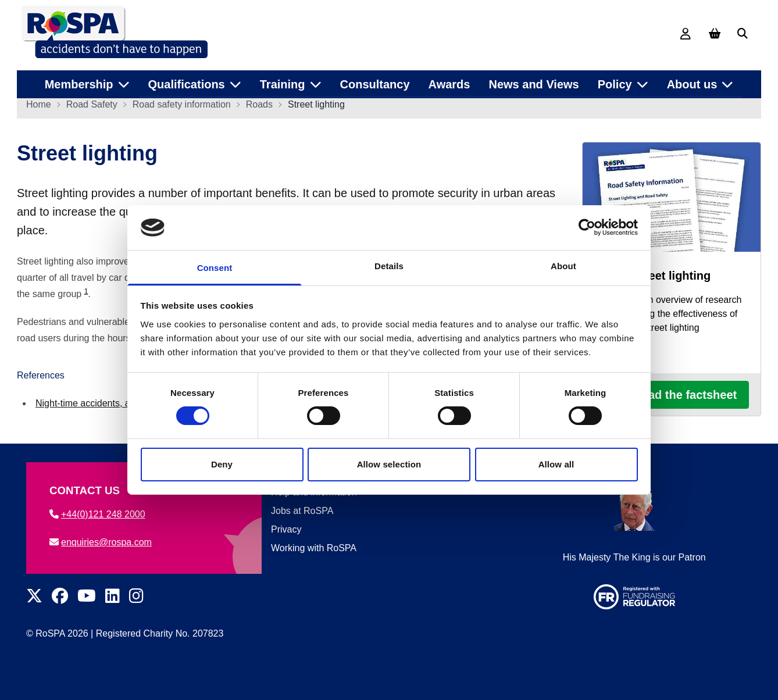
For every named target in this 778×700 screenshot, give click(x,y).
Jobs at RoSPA (302, 511)
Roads (259, 108)
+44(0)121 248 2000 (97, 514)
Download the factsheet (672, 399)
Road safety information (182, 108)
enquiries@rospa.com (101, 542)
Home (39, 108)
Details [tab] (389, 266)
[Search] (743, 34)
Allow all (556, 464)
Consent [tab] (215, 268)
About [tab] (563, 266)
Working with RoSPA (314, 548)
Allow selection (389, 464)
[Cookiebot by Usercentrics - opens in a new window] (587, 227)
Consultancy (375, 81)
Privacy (286, 529)
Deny (222, 464)
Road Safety (92, 108)
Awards (449, 81)
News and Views (533, 81)
